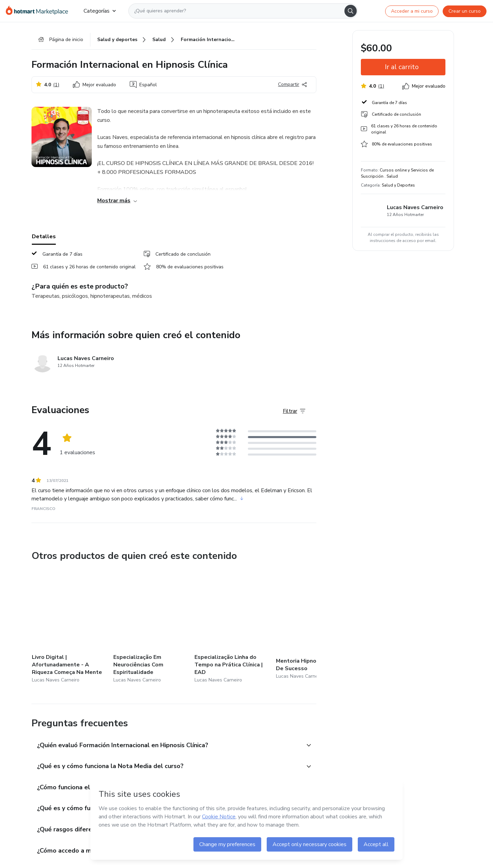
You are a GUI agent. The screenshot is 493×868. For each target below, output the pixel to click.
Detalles (44, 237)
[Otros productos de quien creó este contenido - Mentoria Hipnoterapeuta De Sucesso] (314, 627)
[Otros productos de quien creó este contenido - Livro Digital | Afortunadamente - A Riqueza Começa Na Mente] (69, 627)
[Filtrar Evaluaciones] (294, 411)
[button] (166, 746)
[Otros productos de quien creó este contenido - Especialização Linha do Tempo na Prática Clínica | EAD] (232, 627)
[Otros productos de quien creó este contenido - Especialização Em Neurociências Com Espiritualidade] (151, 627)
